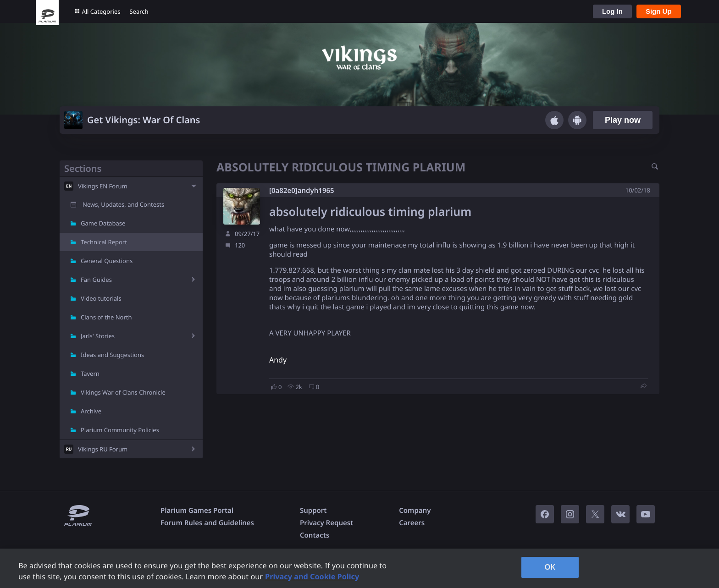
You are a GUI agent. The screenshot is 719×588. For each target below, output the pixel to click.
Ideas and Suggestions (112, 355)
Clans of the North (106, 317)
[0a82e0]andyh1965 (302, 191)
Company (415, 511)
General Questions (107, 261)
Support (313, 511)
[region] (359, 568)
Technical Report (104, 242)
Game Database (103, 223)
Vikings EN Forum (103, 186)
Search (139, 11)
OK (550, 567)
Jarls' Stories (98, 336)
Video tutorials (101, 298)
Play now (623, 120)
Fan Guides (96, 280)
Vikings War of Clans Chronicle (123, 392)
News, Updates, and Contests (123, 204)
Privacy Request (326, 523)
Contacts (315, 535)
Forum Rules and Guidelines (207, 523)
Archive (91, 411)
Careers (412, 523)
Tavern (90, 374)
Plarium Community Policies (120, 430)
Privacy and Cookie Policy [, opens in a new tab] (312, 577)
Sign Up (659, 11)
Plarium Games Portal (197, 511)
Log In (612, 11)
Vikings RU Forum (103, 449)
